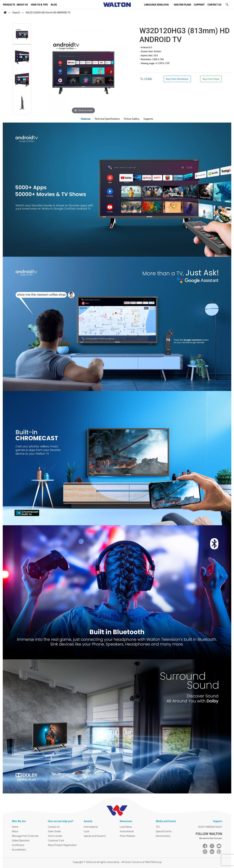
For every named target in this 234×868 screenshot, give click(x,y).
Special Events (164, 831)
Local (86, 831)
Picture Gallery (132, 119)
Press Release (127, 836)
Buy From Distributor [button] (177, 79)
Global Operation (21, 840)
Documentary (163, 836)
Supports (148, 119)
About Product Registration (62, 845)
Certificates (18, 845)
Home (15, 827)
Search (16, 12)
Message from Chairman (25, 836)
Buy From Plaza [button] (211, 79)
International (91, 827)
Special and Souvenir (95, 836)
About (15, 831)
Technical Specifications (107, 119)
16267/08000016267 (210, 827)
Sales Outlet (54, 831)
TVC (158, 827)
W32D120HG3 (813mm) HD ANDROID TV (48, 12)
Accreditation (19, 849)
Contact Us (54, 827)
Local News (126, 827)
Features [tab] (86, 119)
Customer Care (56, 840)
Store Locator (55, 836)
